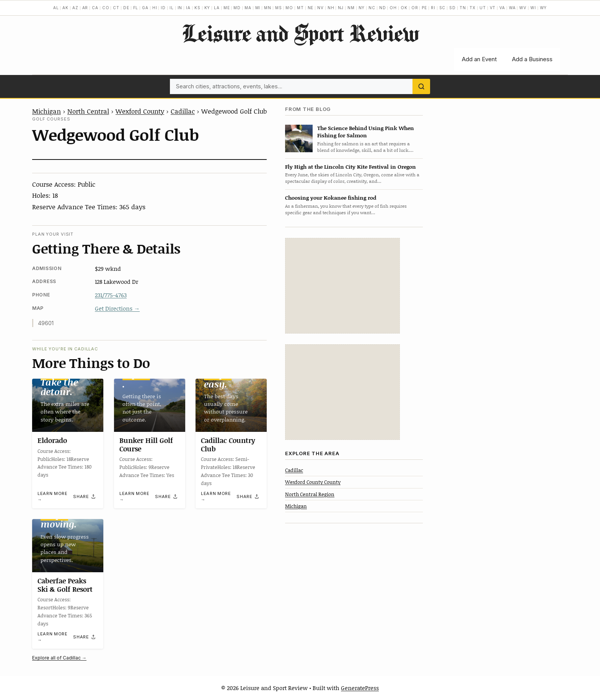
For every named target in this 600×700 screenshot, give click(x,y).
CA (95, 8)
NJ (341, 8)
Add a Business (532, 59)
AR (85, 8)
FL (136, 8)
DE (126, 8)
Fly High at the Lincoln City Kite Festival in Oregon (351, 167)
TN (463, 8)
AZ (75, 8)
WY (544, 8)
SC (443, 8)
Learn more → (53, 497)
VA (502, 8)
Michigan (46, 111)
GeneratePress (360, 688)
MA (248, 8)
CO (106, 8)
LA (217, 8)
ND (383, 8)
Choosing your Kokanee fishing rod (331, 198)
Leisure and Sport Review (300, 33)
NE (311, 8)
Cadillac (183, 111)
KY (207, 8)
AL (56, 8)
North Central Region (310, 494)
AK (65, 8)
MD (237, 8)
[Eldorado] (68, 405)
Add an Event (479, 59)
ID (163, 8)
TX (473, 8)
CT (116, 8)
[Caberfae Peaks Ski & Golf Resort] (68, 546)
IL (172, 8)
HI (155, 8)
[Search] (421, 86)
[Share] (85, 497)
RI (433, 8)
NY (362, 8)
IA (188, 8)
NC (372, 8)
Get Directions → (117, 308)
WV (523, 8)
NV (320, 8)
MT (300, 8)
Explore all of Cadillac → (59, 658)
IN (180, 8)
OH (393, 8)
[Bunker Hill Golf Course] (150, 405)
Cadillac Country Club (228, 445)
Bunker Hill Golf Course (146, 445)
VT (493, 8)
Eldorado (52, 440)
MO (289, 8)
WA (512, 8)
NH (331, 8)
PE (424, 8)
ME (227, 8)
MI (258, 8)
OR (415, 8)
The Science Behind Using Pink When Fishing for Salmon (366, 132)
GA (145, 8)
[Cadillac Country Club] (231, 405)
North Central (88, 111)
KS (197, 8)
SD (452, 8)
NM (351, 8)
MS (279, 8)
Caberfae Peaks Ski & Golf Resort (65, 585)
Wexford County (140, 111)
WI (533, 8)
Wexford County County (313, 482)
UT (483, 8)
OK (404, 8)
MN (268, 8)
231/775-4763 (111, 295)
